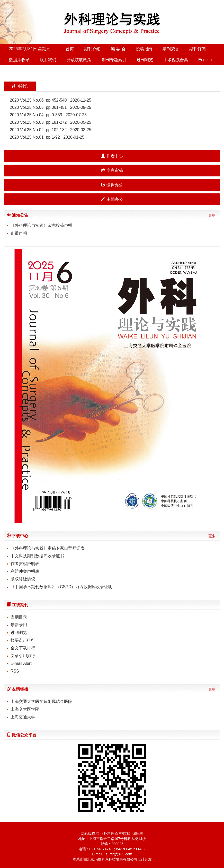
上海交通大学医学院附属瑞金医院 (41, 701)
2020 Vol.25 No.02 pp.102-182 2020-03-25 (51, 130)
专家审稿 (112, 170)
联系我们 (48, 60)
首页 (70, 49)
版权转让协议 (23, 579)
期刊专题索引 (114, 60)
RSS (15, 671)
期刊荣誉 (171, 49)
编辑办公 (112, 185)
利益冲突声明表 (25, 571)
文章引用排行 (23, 656)
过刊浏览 (145, 60)
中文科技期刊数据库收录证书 (37, 556)
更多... (213, 215)
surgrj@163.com (119, 854)
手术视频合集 (176, 60)
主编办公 (112, 199)
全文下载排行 (23, 648)
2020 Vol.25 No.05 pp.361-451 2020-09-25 (51, 107)
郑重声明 (19, 233)
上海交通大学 (23, 717)
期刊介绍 (92, 49)
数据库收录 (19, 60)
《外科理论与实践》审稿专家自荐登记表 (48, 548)
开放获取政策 (79, 60)
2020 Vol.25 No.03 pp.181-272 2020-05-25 (51, 122)
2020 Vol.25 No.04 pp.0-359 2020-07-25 (48, 115)
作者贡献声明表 (25, 564)
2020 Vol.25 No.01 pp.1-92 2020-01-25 (47, 137)
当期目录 (19, 617)
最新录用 (19, 625)
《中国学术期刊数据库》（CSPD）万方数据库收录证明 (61, 587)
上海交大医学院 (25, 709)
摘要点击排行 (23, 640)
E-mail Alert (21, 663)
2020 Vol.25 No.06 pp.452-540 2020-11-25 (51, 100)
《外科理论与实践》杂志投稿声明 (41, 225)
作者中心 (112, 156)
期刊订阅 (198, 49)
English (205, 60)
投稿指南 (144, 49)
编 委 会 (118, 49)
